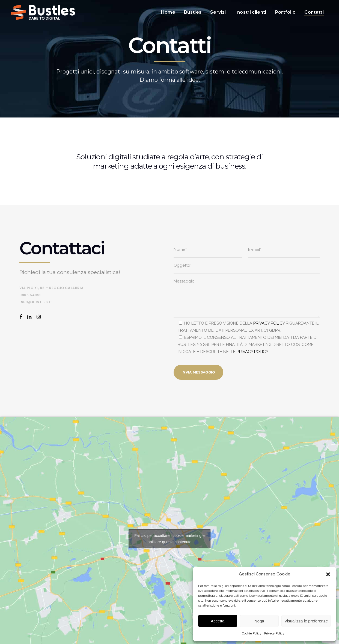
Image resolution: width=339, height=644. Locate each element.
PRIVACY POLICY (269, 323)
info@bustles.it (36, 302)
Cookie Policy (252, 633)
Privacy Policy (274, 633)
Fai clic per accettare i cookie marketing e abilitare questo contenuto (169, 539)
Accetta (218, 621)
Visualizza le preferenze (306, 621)
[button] (328, 574)
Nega (259, 621)
